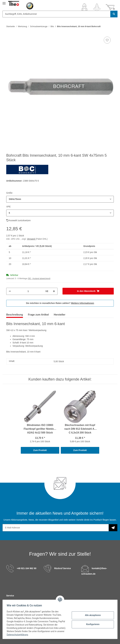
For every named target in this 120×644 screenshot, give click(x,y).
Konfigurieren (92, 624)
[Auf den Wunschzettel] (107, 40)
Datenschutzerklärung (26, 635)
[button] (84, 7)
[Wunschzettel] (97, 7)
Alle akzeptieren (92, 615)
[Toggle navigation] (4, 2)
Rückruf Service (63, 568)
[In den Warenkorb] (88, 291)
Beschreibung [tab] (15, 315)
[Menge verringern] (10, 291)
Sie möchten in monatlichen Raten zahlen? (60, 303)
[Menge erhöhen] (54, 291)
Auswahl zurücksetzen (18, 220)
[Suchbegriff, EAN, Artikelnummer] (56, 14)
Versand (31, 239)
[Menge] (28, 291)
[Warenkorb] (110, 7)
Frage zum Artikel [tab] (38, 315)
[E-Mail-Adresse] (56, 528)
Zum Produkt (40, 450)
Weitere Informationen (83, 303)
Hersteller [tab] (60, 315)
